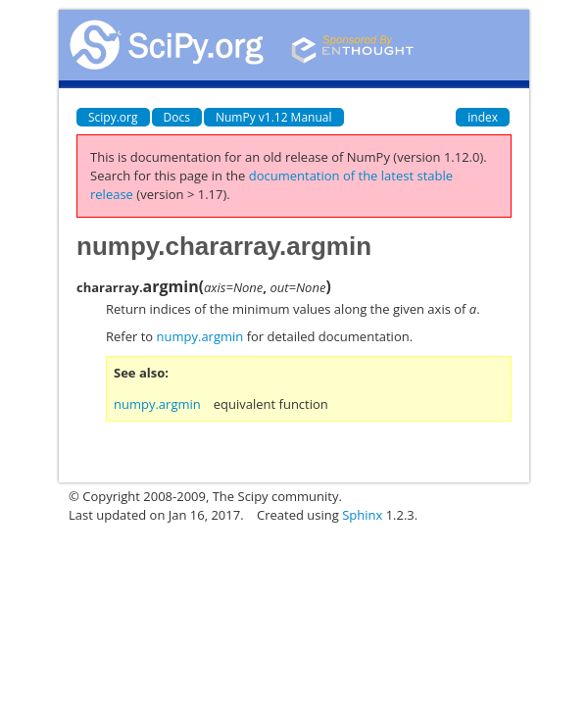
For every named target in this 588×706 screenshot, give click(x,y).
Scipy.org (113, 117)
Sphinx (362, 515)
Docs (177, 117)
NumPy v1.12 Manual (274, 117)
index (483, 117)
